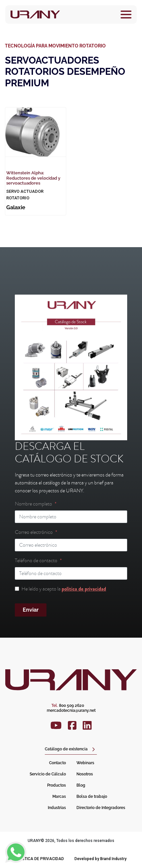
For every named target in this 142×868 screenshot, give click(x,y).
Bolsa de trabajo (92, 796)
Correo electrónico (34, 532)
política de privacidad (84, 589)
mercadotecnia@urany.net (71, 710)
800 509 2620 (68, 706)
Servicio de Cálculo (48, 774)
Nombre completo (33, 504)
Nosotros (85, 774)
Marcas (59, 796)
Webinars (85, 763)
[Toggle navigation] (126, 14)
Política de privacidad (40, 859)
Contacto (57, 763)
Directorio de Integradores (101, 808)
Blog (81, 785)
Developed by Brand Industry (100, 859)
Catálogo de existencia (66, 749)
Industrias (57, 808)
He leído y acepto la (64, 589)
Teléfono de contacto (36, 561)
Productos (57, 785)
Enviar (31, 610)
